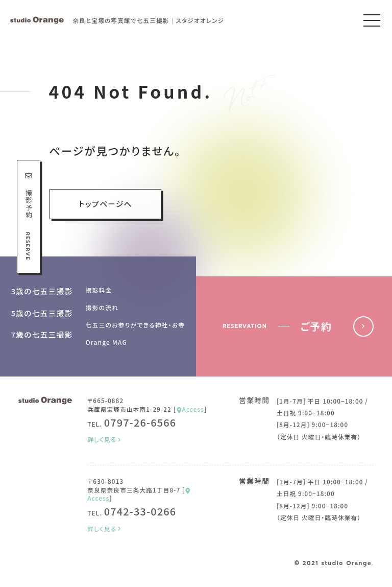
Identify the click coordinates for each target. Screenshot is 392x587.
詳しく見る (105, 439)
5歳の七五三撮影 (42, 313)
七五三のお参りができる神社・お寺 (136, 325)
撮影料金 (99, 290)
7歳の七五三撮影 (42, 334)
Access (190, 409)
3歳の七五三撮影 (42, 291)
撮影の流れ (102, 307)
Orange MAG (106, 342)
